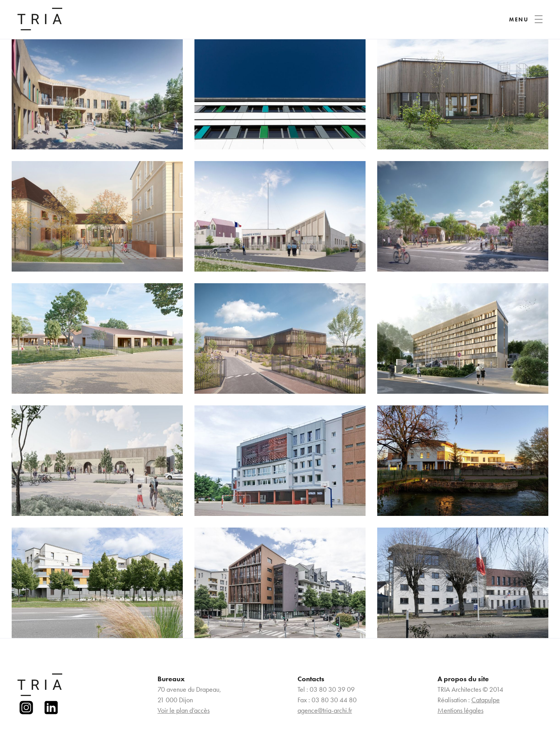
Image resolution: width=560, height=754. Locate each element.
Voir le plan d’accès (184, 710)
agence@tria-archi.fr (325, 710)
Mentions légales (460, 710)
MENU (519, 19)
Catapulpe (486, 700)
